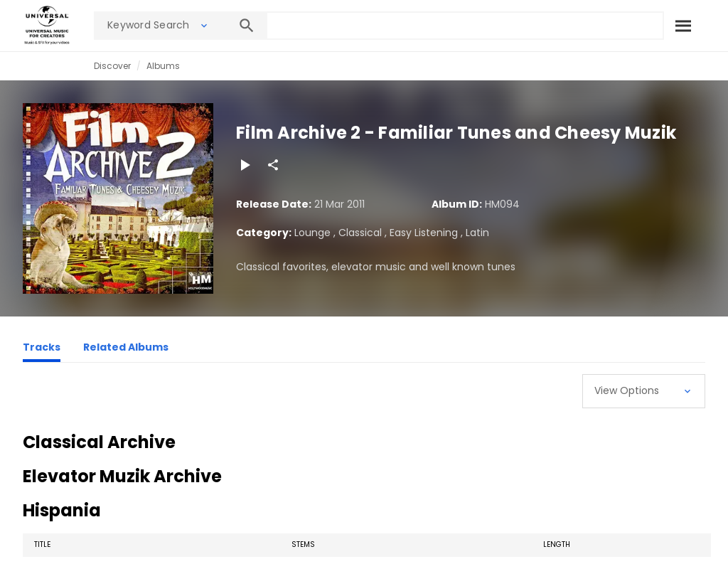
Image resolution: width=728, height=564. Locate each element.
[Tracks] (42, 349)
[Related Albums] (126, 349)
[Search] (683, 26)
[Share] (273, 165)
